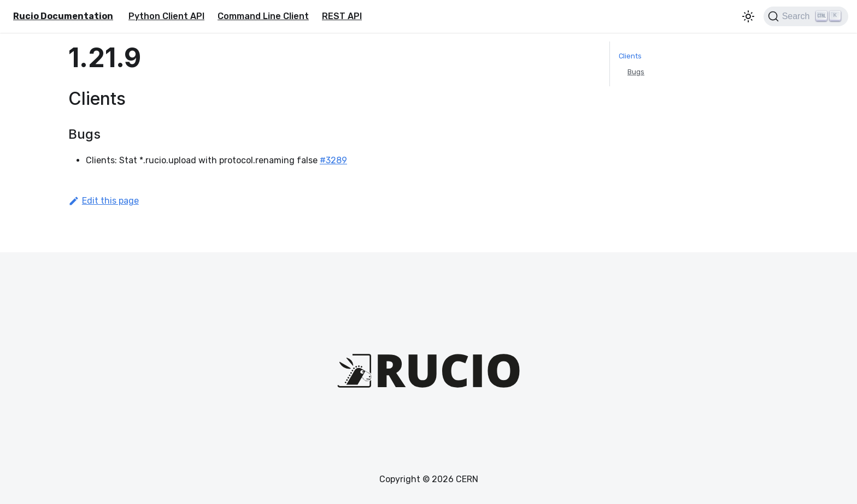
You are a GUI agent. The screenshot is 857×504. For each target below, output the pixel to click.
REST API (342, 16)
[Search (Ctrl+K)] (806, 16)
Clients (630, 56)
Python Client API (166, 16)
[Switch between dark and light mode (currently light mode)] (748, 16)
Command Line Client (263, 16)
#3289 (333, 160)
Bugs (636, 72)
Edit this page (104, 201)
